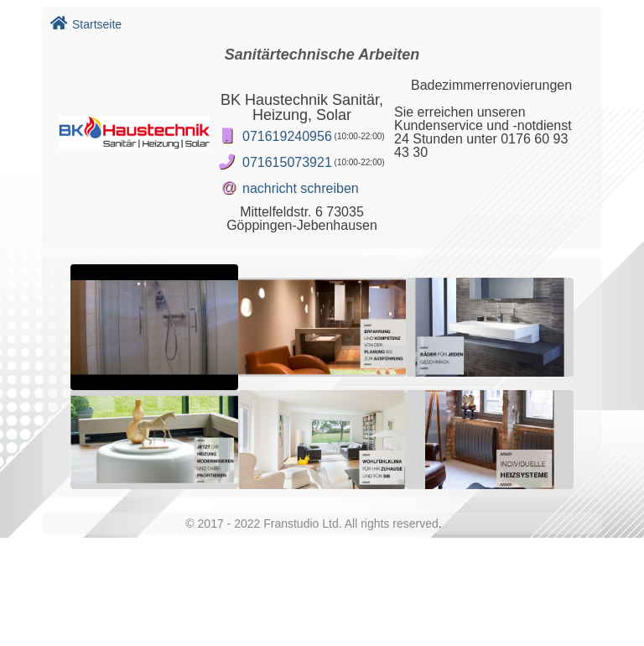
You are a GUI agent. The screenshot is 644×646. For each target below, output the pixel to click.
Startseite (86, 24)
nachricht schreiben (301, 188)
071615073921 (287, 162)
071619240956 (287, 136)
